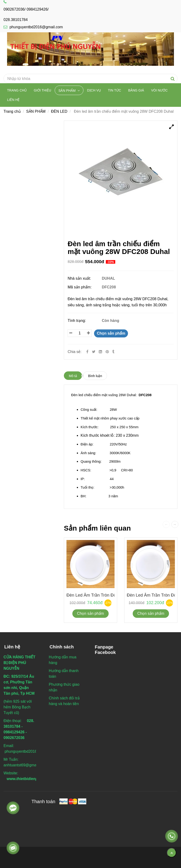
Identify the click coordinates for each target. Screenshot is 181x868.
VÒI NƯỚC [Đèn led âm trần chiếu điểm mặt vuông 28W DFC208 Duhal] (159, 90)
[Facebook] (87, 352)
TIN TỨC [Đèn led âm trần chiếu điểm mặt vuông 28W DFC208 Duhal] (115, 90)
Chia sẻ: (75, 352)
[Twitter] (94, 352)
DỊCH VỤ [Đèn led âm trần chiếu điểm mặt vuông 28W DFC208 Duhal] (94, 90)
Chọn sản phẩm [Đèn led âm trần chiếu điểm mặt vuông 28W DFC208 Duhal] (111, 333)
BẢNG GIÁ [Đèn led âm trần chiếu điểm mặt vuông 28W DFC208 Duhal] (136, 90)
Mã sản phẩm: (80, 287)
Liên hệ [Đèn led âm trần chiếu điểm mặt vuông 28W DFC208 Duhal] (13, 100)
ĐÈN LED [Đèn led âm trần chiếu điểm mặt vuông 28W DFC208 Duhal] (59, 111)
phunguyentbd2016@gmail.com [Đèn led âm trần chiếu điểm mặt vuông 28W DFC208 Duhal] (33, 27)
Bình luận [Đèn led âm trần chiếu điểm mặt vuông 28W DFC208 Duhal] (95, 376)
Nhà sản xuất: (80, 278)
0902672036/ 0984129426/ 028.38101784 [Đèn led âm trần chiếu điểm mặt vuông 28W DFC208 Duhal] (26, 11)
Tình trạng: (77, 321)
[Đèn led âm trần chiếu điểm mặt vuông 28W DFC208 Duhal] (108, 352)
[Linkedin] (100, 352)
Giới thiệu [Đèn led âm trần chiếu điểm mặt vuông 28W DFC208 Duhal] (42, 90)
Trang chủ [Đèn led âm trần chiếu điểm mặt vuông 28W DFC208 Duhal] (17, 90)
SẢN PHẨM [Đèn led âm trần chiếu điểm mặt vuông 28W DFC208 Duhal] (67, 91)
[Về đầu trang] (172, 853)
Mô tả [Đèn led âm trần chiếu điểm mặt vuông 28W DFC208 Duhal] (73, 376)
